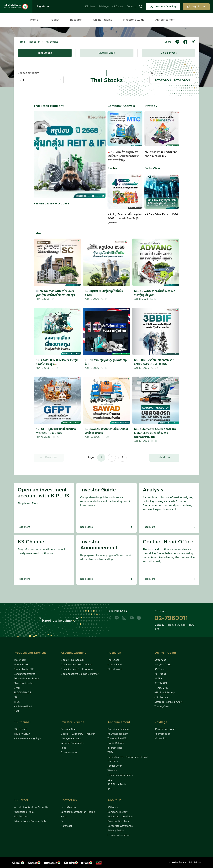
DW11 (17, 688)
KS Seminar (161, 739)
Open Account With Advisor (77, 665)
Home (34, 20)
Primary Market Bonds (26, 679)
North (64, 817)
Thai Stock (20, 660)
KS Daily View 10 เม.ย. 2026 (161, 215)
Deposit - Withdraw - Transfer (78, 734)
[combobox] (41, 80)
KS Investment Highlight (27, 739)
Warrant (112, 771)
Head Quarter (68, 807)
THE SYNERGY (22, 734)
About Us (114, 800)
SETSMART (161, 683)
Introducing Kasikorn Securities (32, 807)
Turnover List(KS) (117, 739)
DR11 (16, 711)
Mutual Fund (115, 665)
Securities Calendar (119, 729)
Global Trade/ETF (24, 669)
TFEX (17, 702)
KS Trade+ (160, 674)
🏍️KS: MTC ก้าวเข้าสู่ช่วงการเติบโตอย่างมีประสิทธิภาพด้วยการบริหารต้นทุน (123, 156)
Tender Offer (115, 766)
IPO (110, 789)
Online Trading (103, 20)
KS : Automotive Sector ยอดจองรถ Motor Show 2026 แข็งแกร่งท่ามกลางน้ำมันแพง (155, 433)
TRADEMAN (161, 688)
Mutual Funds (107, 53)
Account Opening (163, 7)
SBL (16, 697)
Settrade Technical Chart (168, 702)
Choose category (28, 73)
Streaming (160, 660)
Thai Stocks (45, 53)
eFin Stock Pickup (165, 693)
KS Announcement (118, 734)
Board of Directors (118, 821)
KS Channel (22, 722)
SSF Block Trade (117, 785)
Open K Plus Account (73, 660)
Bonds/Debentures (24, 674)
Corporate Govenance (120, 826)
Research (76, 20)
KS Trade (160, 669)
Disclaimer (195, 863)
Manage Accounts (71, 739)
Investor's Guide (72, 722)
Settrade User (69, 729)
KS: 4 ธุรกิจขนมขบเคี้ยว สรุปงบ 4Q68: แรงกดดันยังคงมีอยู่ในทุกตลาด (125, 218)
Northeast (66, 826)
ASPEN (158, 679)
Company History (117, 812)
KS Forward (20, 729)
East (63, 821)
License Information (119, 835)
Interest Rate (115, 748)
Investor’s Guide (134, 20)
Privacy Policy (116, 831)
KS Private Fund (23, 707)
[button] (141, 7)
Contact (131, 7)
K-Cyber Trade (163, 665)
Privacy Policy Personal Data (30, 821)
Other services (69, 753)
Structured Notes (24, 683)
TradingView (162, 707)
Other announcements (120, 775)
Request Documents (72, 743)
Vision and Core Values (121, 817)
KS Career (118, 7)
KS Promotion (162, 734)
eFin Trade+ (161, 697)
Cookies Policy (177, 863)
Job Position (21, 817)
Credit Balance (116, 743)
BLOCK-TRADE (22, 693)
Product (54, 20)
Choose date (157, 73)
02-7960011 (171, 618)
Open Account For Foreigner (77, 669)
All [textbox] (22, 80)
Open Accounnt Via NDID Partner (80, 674)
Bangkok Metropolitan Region (78, 812)
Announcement (165, 20)
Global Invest (168, 53)
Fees (63, 748)
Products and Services (30, 653)
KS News (90, 7)
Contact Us (69, 800)
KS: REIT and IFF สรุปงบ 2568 (51, 204)
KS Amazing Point (165, 729)
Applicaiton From (24, 812)
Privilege (104, 7)
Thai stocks (51, 42)
